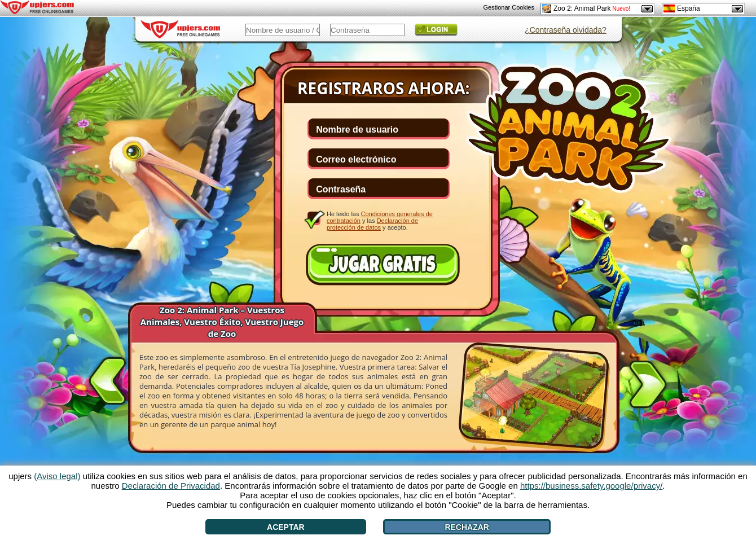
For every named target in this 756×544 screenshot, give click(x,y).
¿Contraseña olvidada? (566, 30)
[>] (648, 387)
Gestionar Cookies (509, 7)
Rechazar (467, 527)
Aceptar (286, 527)
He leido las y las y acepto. (380, 220)
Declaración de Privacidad (171, 486)
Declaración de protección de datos (372, 224)
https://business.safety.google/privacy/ (591, 486)
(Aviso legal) (57, 476)
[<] (108, 379)
